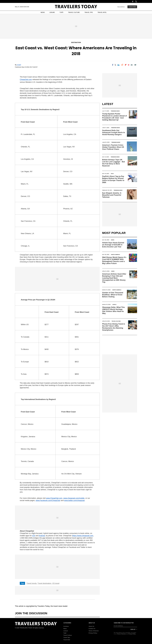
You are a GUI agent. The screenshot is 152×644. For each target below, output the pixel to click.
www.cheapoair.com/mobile (74, 498)
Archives (66, 626)
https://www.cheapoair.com (83, 536)
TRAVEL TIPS (89, 12)
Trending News (115, 111)
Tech (112, 174)
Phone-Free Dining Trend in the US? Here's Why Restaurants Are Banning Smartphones (114, 327)
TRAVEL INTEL (102, 12)
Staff (19, 65)
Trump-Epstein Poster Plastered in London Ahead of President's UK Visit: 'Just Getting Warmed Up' (114, 117)
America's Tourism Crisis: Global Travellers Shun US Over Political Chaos (113, 147)
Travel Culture (116, 321)
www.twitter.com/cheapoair (74, 500)
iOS (34, 536)
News (113, 240)
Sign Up (133, 629)
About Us (91, 626)
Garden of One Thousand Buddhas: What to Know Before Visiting (113, 295)
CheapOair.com (26, 80)
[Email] (132, 65)
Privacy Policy (93, 633)
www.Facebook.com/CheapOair (48, 500)
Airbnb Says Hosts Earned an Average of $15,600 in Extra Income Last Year (113, 245)
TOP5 (61, 12)
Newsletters (121, 7)
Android (42, 536)
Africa (114, 304)
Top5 (65, 633)
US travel (56, 583)
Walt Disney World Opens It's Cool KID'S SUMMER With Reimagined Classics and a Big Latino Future (114, 260)
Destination (76, 42)
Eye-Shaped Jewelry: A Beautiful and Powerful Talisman (112, 195)
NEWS (43, 12)
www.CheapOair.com (54, 498)
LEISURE (52, 12)
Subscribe (132, 7)
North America (116, 255)
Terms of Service (94, 631)
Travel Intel (67, 640)
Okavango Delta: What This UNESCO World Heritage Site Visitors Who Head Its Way (113, 310)
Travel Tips (67, 637)
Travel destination (44, 583)
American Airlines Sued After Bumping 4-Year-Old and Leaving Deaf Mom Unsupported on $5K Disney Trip (114, 278)
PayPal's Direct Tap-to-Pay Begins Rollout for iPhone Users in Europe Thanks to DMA (113, 179)
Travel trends (32, 583)
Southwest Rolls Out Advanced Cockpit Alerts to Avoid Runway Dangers (114, 132)
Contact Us (92, 629)
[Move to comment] (135, 65)
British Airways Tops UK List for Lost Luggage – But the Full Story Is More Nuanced (114, 163)
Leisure (66, 631)
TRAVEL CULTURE (74, 12)
